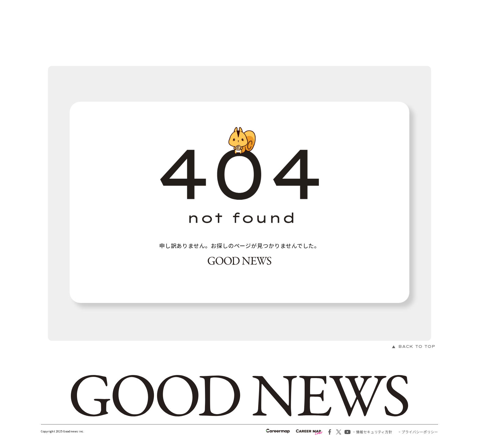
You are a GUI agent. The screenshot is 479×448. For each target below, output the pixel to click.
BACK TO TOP (417, 346)
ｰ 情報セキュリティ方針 (373, 432)
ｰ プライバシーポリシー (418, 432)
